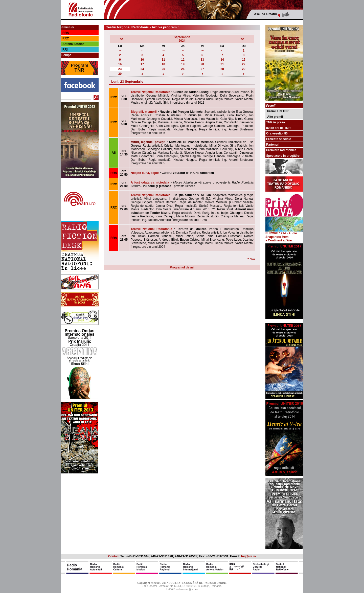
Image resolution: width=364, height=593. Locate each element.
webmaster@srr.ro (186, 589)
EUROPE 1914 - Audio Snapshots (284, 234)
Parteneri (273, 145)
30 (202, 51)
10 (142, 60)
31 (222, 51)
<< (122, 39)
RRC (66, 38)
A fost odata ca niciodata (150, 183)
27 (142, 51)
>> (242, 39)
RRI (65, 50)
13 (202, 60)
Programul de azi (182, 267)
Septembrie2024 (182, 39)
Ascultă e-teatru (266, 14)
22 (244, 64)
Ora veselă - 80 (277, 133)
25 (163, 69)
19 (183, 64)
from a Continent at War (279, 239)
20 (202, 64)
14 (222, 60)
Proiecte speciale (279, 139)
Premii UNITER (278, 111)
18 (163, 64)
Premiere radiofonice (281, 150)
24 (142, 69)
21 (222, 64)
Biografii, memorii (144, 112)
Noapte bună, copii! (145, 173)
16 (120, 64)
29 (183, 51)
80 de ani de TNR (278, 128)
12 (183, 60)
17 (142, 64)
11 (163, 60)
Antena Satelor (73, 44)
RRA (66, 33)
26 (120, 51)
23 (120, 69)
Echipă (66, 55)
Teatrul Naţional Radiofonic (151, 92)
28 (163, 51)
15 (244, 60)
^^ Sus (251, 259)
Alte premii (275, 117)
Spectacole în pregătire (283, 156)
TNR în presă (276, 122)
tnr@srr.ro (248, 556)
